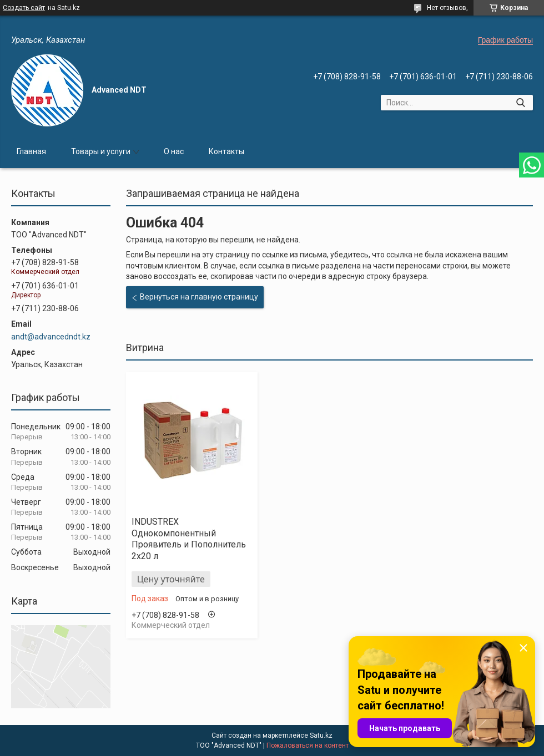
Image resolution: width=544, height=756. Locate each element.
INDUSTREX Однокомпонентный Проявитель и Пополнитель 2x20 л (189, 539)
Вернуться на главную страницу (199, 297)
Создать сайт (24, 8)
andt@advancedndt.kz (51, 337)
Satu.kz (321, 735)
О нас (174, 151)
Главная (31, 151)
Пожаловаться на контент (308, 745)
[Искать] (520, 103)
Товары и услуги (101, 151)
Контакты (226, 151)
